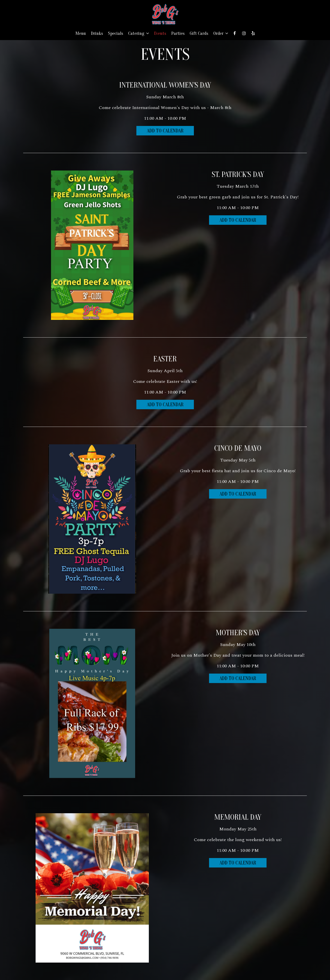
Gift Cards (199, 34)
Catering (139, 34)
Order (221, 34)
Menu (81, 34)
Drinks (97, 34)
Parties (178, 34)
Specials (116, 34)
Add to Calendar (165, 131)
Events (160, 34)
